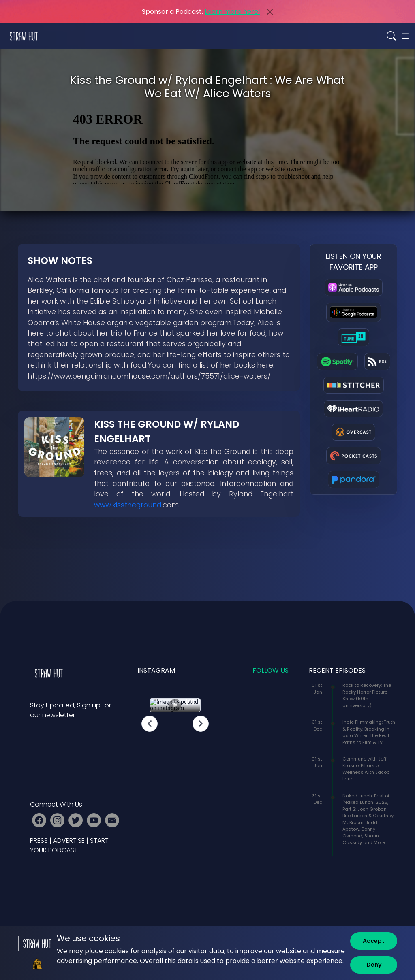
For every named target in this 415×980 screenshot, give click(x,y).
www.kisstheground (128, 505)
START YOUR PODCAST (69, 845)
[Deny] (374, 965)
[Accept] (374, 941)
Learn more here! (232, 12)
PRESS (39, 840)
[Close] (270, 12)
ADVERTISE (69, 840)
